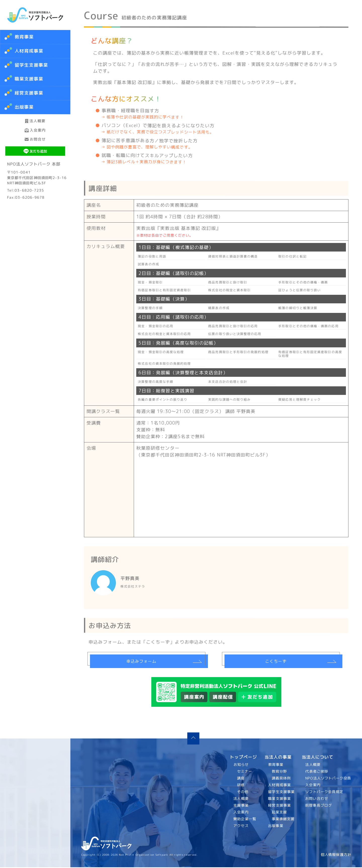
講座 (241, 779)
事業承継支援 (283, 820)
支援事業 (241, 806)
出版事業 (276, 826)
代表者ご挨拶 (317, 772)
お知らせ (241, 765)
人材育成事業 (29, 51)
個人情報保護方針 (336, 855)
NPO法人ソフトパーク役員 (328, 779)
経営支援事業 (279, 806)
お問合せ (35, 160)
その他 (243, 793)
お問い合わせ (317, 799)
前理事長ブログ (319, 806)
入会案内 (35, 143)
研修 (241, 786)
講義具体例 (281, 779)
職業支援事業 (279, 799)
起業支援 (279, 813)
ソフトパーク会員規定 (324, 793)
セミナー (245, 772)
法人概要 (35, 125)
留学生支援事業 (281, 793)
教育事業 (24, 37)
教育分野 (279, 772)
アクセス (241, 826)
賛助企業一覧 (245, 820)
